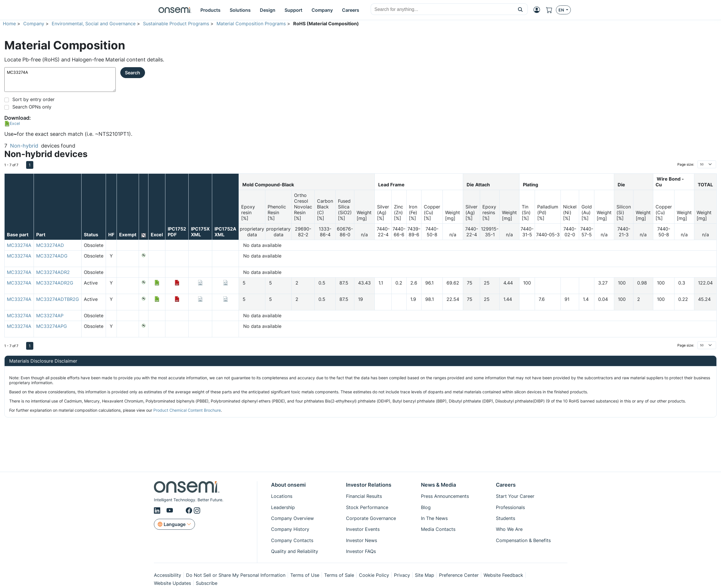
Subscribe (207, 583)
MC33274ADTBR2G (58, 299)
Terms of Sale (339, 575)
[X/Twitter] (180, 510)
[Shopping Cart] (549, 10)
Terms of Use (305, 575)
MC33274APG (52, 326)
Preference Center (459, 575)
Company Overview (292, 518)
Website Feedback (503, 575)
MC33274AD (50, 245)
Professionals (510, 507)
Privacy (402, 575)
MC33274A (60, 80)
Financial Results (364, 496)
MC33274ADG (52, 256)
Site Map (425, 575)
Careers (506, 485)
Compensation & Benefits (523, 540)
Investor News (362, 540)
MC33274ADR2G (55, 283)
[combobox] (442, 9)
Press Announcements (445, 496)
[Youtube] (171, 510)
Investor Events (363, 529)
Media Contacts (438, 529)
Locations (282, 496)
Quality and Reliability (295, 551)
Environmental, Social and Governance (94, 24)
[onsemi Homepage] (175, 10)
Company (34, 24)
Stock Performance (367, 507)
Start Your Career (515, 496)
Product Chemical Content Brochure (187, 410)
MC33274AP (50, 316)
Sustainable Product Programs (176, 24)
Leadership (283, 507)
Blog (426, 507)
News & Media (438, 485)
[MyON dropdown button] (537, 10)
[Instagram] (197, 510)
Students (506, 518)
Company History (290, 529)
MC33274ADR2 (53, 272)
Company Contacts (292, 540)
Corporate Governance (371, 518)
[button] (520, 9)
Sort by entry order (33, 99)
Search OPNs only (32, 107)
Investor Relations (369, 485)
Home (9, 24)
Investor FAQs (361, 551)
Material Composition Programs (251, 24)
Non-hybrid (24, 146)
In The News (434, 518)
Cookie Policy (374, 575)
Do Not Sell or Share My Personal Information (236, 575)
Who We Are (509, 529)
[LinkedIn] (158, 510)
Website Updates (172, 583)
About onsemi (288, 485)
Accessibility (168, 575)
